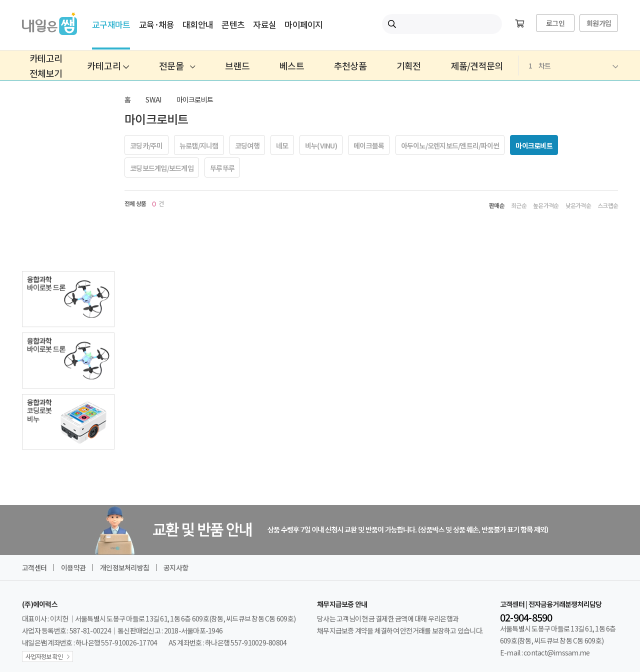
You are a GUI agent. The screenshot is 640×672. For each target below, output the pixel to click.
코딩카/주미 (146, 145)
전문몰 (177, 65)
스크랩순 (608, 205)
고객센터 (34, 567)
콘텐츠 (233, 24)
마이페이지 (303, 24)
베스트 (292, 65)
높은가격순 (546, 205)
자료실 (264, 24)
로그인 (555, 23)
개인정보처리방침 (124, 567)
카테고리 (108, 65)
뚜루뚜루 (222, 168)
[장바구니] (519, 24)
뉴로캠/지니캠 (199, 145)
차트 (573, 65)
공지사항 (176, 567)
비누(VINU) (321, 145)
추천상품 (350, 65)
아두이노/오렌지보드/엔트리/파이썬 (450, 145)
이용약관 (73, 567)
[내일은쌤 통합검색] (442, 24)
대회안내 (198, 24)
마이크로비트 (195, 99)
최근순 (519, 205)
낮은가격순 (578, 205)
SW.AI (153, 99)
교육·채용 (156, 24)
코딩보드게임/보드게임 (162, 168)
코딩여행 (247, 145)
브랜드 (237, 65)
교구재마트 (111, 24)
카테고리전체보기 (46, 65)
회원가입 (599, 23)
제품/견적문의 (477, 65)
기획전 (409, 65)
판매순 (497, 205)
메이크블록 (369, 145)
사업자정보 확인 (44, 656)
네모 (282, 145)
